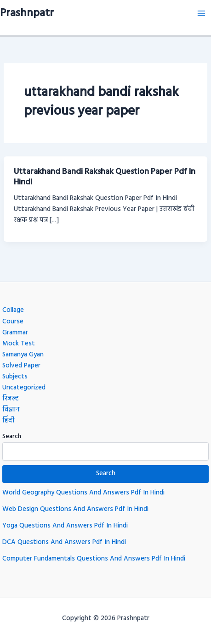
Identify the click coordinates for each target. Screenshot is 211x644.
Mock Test (19, 344)
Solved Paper (21, 366)
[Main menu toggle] (201, 13)
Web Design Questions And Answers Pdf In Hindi (75, 509)
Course (13, 322)
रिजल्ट (11, 399)
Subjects (15, 377)
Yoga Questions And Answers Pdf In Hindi (65, 526)
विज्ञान (11, 410)
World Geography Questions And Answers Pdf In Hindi (83, 493)
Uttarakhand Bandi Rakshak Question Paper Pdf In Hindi (105, 177)
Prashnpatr (27, 13)
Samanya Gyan (23, 355)
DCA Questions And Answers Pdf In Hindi (64, 542)
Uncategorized (24, 388)
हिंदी (9, 421)
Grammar (15, 333)
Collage (13, 310)
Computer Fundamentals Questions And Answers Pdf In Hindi (94, 559)
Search (12, 436)
